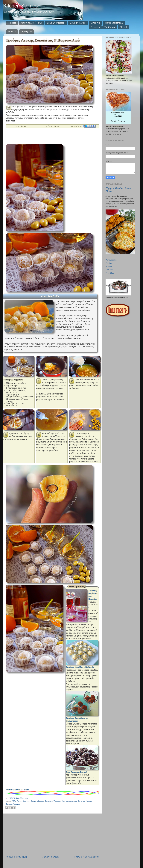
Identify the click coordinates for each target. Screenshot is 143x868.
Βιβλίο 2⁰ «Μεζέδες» (56, 23)
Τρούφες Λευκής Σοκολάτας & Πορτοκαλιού (43, 40)
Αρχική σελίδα (27, 23)
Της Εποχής (110, 27)
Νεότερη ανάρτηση (16, 857)
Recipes (12, 23)
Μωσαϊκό (109, 266)
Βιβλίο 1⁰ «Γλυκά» (78, 23)
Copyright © (26, 31)
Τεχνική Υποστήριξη (114, 23)
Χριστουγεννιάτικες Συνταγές (73, 801)
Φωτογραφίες (111, 260)
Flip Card (109, 263)
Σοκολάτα (49, 801)
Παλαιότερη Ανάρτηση (87, 857)
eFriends (12, 31)
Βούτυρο (26, 801)
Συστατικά (95, 27)
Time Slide (110, 273)
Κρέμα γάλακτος (37, 801)
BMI (40, 23)
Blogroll (123, 27)
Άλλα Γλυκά (17, 801)
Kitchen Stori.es (21, 6)
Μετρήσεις (95, 23)
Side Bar (109, 270)
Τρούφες (57, 801)
